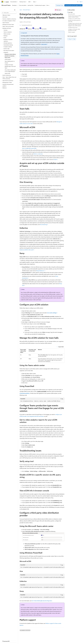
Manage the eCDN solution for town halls (74, 21)
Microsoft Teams (27, 10)
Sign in (81, 2)
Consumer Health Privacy (38, 640)
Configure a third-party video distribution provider (74, 30)
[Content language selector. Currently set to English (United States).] (8, 637)
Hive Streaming (43, 224)
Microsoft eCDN (71, 14)
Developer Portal (60, 5)
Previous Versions (12, 640)
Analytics (55, 159)
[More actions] (63, 10)
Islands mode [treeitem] (7, 73)
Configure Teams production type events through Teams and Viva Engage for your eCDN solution (75, 25)
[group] (42, 567)
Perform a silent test (38, 154)
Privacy (29, 640)
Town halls (70, 12)
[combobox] (9, 13)
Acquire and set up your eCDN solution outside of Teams (74, 16)
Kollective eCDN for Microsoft (26, 250)
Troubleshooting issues (73, 27)
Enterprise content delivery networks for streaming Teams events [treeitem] (10, 56)
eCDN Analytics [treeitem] (8, 59)
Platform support (72, 32)
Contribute (23, 640)
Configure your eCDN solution (74, 19)
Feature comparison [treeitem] (8, 32)
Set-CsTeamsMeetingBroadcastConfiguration (42, 601)
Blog (18, 640)
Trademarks (54, 640)
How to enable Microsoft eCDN (29, 148)
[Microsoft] (2, 2)
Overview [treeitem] (6, 30)
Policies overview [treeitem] (7, 34)
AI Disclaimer (4, 640)
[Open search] (78, 2)
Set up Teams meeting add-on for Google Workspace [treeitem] (10, 71)
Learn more (44, 44)
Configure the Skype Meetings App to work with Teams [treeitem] (10, 66)
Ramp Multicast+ (40, 271)
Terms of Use (48, 640)
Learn (21, 10)
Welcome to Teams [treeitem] (6, 15)
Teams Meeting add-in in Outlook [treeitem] (10, 62)
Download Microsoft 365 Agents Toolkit (73, 5)
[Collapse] (15, 10)
